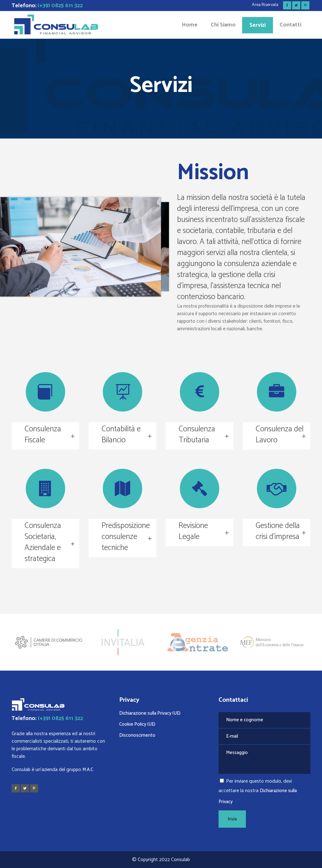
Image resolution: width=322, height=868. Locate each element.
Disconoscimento (137, 735)
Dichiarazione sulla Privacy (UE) (150, 713)
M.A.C (88, 770)
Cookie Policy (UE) (137, 724)
